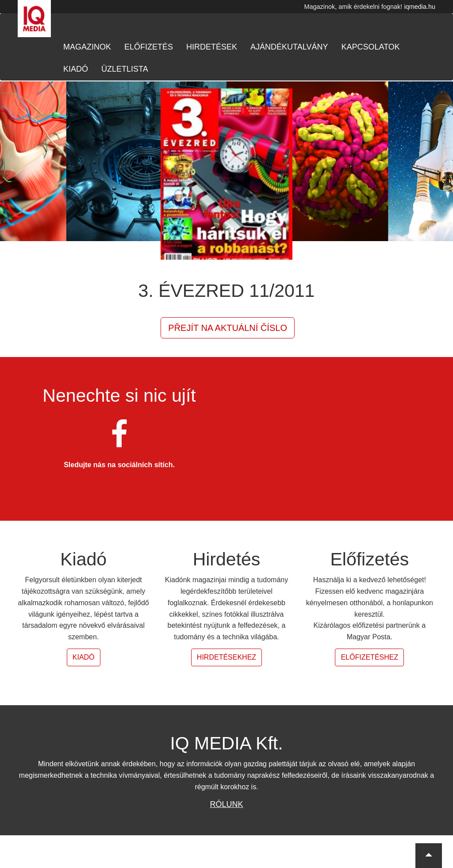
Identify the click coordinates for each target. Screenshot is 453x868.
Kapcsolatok (370, 47)
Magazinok (87, 47)
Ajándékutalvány (289, 47)
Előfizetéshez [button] (369, 657)
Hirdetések (212, 47)
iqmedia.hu (420, 7)
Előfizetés (149, 47)
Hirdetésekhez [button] (226, 657)
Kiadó (76, 69)
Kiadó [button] (84, 657)
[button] (429, 856)
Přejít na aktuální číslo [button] (228, 328)
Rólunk (226, 804)
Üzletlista (125, 69)
